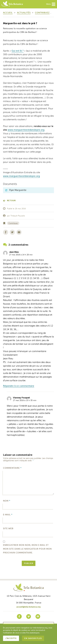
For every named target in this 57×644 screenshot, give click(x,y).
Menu (51, 4)
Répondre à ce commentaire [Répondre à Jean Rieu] (19, 386)
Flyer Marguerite (16, 190)
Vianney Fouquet (21, 398)
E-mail (8, 515)
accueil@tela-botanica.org (28, 607)
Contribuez (13, 223)
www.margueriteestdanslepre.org (26, 130)
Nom (7, 501)
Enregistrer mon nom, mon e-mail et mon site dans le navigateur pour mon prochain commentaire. (27, 549)
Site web (8, 529)
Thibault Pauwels (18, 216)
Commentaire (12, 468)
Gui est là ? (18, 51)
